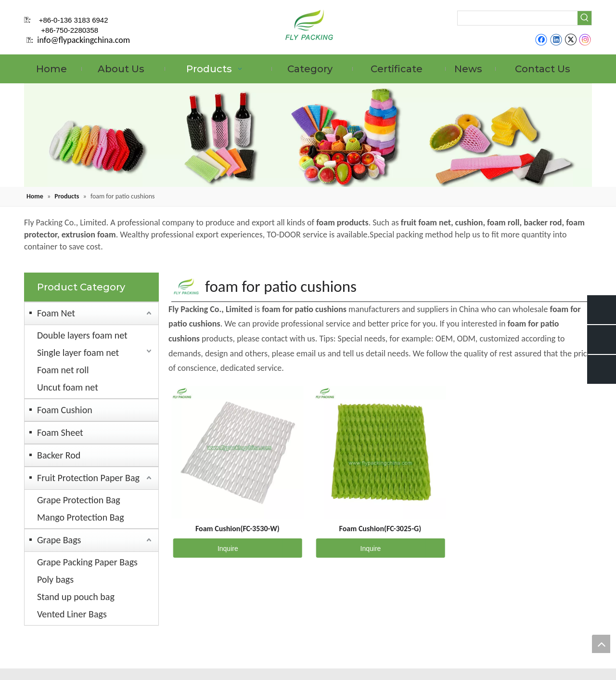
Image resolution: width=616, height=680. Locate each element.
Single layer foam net (78, 353)
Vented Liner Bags (72, 614)
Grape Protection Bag (79, 500)
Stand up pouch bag (76, 597)
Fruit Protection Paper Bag (88, 478)
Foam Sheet (60, 432)
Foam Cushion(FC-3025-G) (380, 529)
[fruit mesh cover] (308, 135)
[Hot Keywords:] (584, 18)
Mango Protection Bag (81, 517)
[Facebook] (541, 39)
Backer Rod (59, 455)
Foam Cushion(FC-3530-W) (237, 529)
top (601, 644)
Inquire (206, 548)
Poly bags (55, 579)
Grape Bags (59, 540)
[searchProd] (518, 18)
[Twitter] (571, 39)
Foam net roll (63, 370)
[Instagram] (585, 39)
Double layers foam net (82, 335)
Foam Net (56, 313)
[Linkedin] (556, 39)
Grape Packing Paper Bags (87, 562)
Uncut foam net (68, 387)
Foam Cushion (65, 410)
